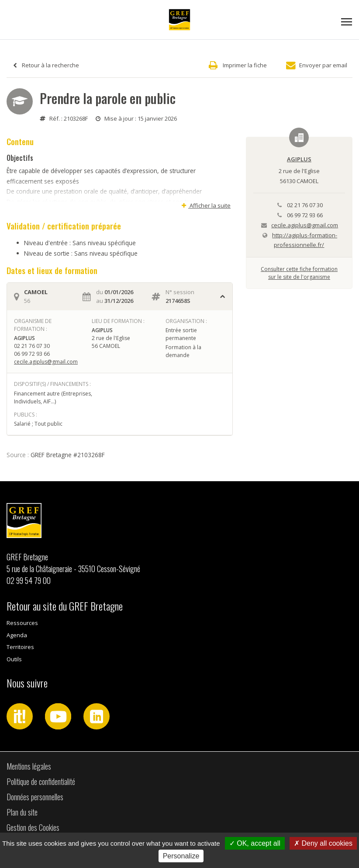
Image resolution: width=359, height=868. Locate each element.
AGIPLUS (299, 159)
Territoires (20, 647)
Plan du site (22, 812)
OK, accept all (255, 843)
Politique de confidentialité (41, 781)
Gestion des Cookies (33, 827)
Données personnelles (35, 797)
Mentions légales (29, 766)
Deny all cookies (323, 843)
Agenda (17, 635)
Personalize (181, 856)
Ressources (22, 623)
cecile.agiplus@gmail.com (46, 362)
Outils (14, 659)
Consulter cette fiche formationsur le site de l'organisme (299, 273)
